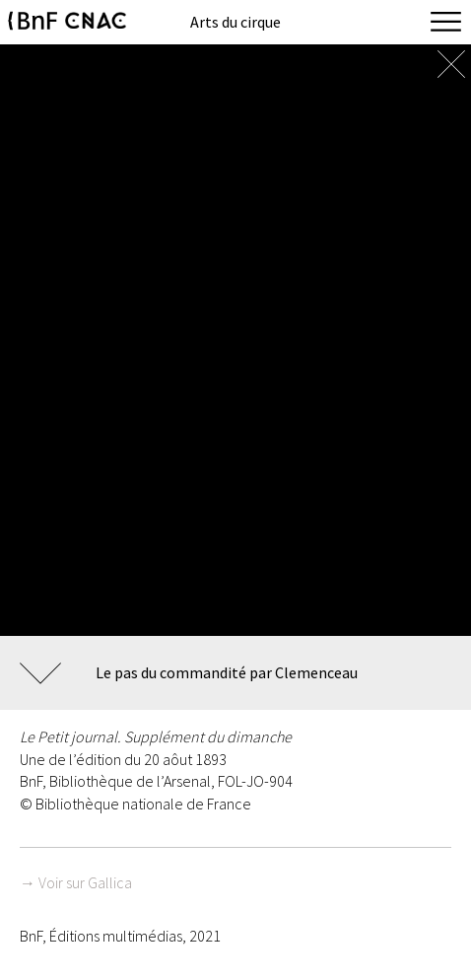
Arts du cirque (235, 22)
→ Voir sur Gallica (76, 882)
